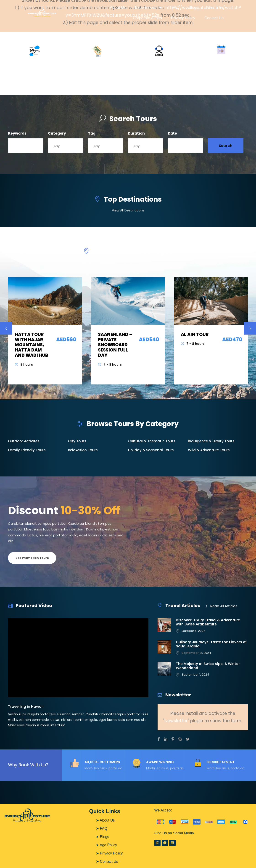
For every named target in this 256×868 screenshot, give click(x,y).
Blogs (194, 7)
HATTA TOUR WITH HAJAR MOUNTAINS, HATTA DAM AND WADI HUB (32, 345)
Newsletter (176, 721)
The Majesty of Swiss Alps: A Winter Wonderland (208, 666)
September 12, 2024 (196, 653)
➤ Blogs (102, 837)
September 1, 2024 (195, 675)
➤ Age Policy (106, 845)
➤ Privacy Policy (109, 853)
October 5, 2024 (194, 631)
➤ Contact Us (107, 861)
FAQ (175, 7)
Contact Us (214, 18)
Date (172, 133)
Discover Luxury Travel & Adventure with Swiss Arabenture (208, 622)
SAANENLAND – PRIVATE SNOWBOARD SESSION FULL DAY (115, 345)
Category (57, 133)
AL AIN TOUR (195, 334)
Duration (136, 133)
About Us (118, 7)
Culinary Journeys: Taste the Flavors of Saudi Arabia (211, 644)
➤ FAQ (102, 829)
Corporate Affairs (147, 18)
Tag (92, 133)
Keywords (17, 133)
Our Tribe (215, 7)
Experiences (149, 8)
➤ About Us (105, 820)
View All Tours (128, 262)
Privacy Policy (183, 18)
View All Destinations (128, 210)
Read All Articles (222, 606)
